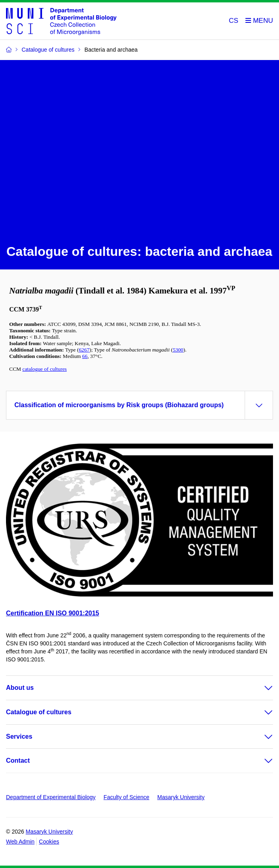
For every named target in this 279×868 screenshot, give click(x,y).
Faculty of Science (126, 797)
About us (20, 688)
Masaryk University (181, 797)
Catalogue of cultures (39, 712)
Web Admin (20, 842)
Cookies (49, 842)
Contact (18, 761)
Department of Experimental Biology (51, 797)
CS (234, 21)
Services (19, 736)
